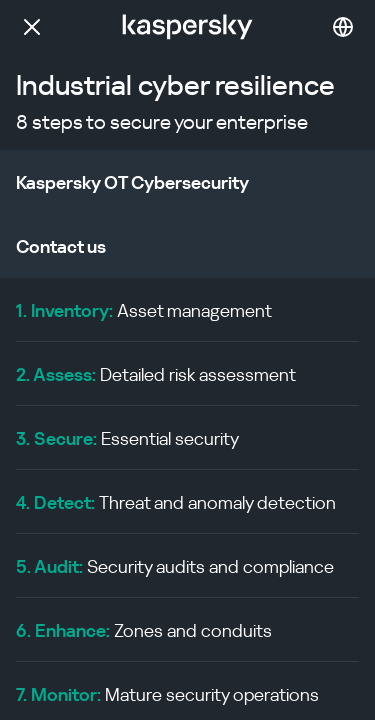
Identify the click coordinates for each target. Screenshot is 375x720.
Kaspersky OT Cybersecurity (132, 182)
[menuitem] (187, 310)
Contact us (61, 246)
